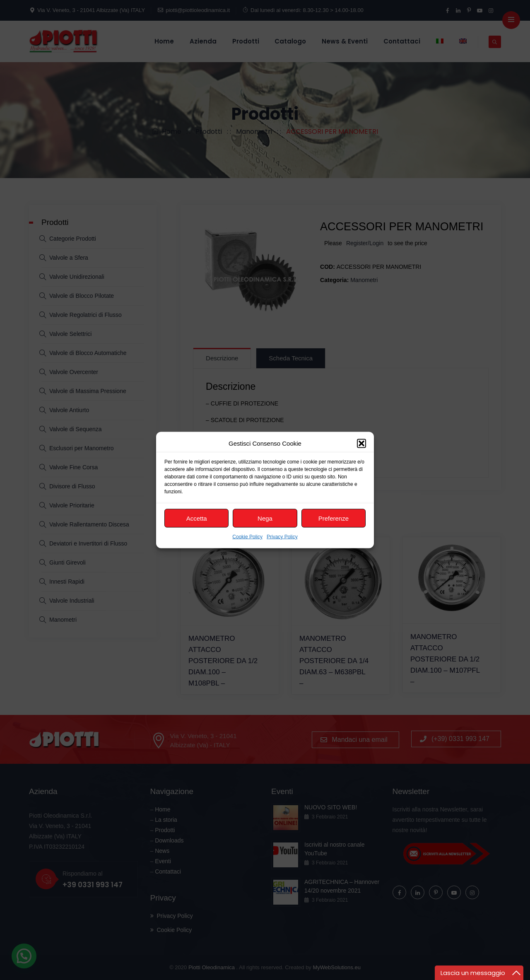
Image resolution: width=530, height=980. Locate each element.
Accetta (197, 518)
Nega (265, 518)
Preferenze (334, 518)
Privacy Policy (282, 537)
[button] (361, 443)
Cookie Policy (247, 537)
